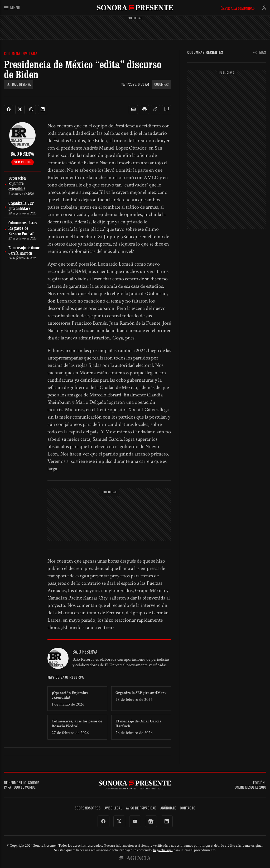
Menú (12, 8)
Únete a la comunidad (237, 8)
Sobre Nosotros (88, 808)
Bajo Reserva (19, 84)
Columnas (161, 84)
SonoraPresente (135, 8)
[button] (133, 109)
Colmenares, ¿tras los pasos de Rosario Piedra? (77, 724)
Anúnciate (168, 808)
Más (260, 52)
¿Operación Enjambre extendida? (70, 695)
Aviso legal (113, 808)
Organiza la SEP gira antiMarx (141, 693)
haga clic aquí (163, 850)
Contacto (188, 808)
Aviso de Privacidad (141, 808)
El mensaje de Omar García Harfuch (138, 724)
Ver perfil (23, 162)
